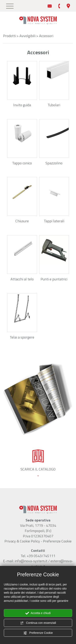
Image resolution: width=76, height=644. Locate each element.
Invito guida (22, 105)
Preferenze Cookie (38, 633)
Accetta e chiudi (38, 613)
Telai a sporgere (22, 337)
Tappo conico (22, 163)
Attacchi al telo (22, 279)
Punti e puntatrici (54, 279)
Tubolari (54, 105)
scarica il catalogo (38, 469)
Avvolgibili (27, 36)
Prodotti (9, 36)
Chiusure (22, 221)
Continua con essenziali (38, 623)
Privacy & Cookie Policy (22, 541)
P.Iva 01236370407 (38, 536)
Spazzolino (54, 163)
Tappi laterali (54, 221)
